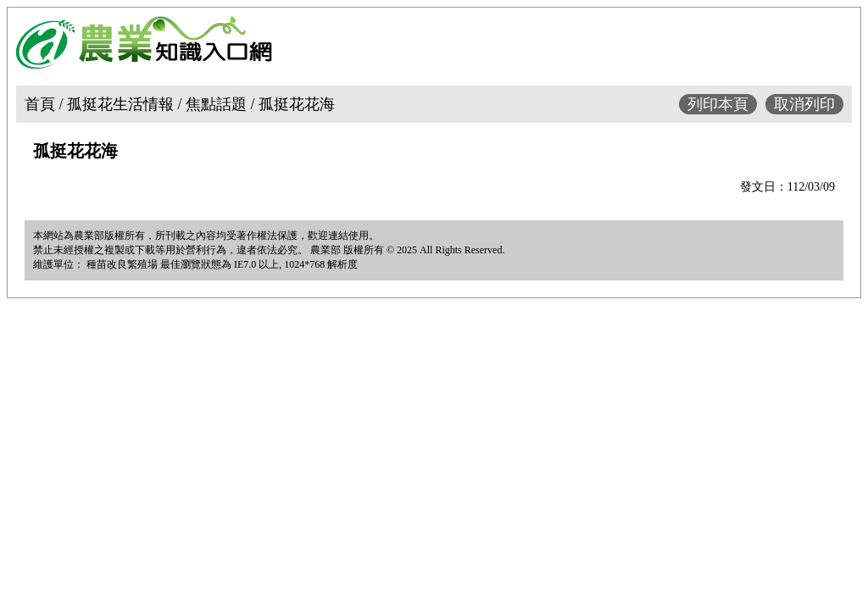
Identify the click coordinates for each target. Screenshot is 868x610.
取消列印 (804, 104)
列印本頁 (718, 104)
